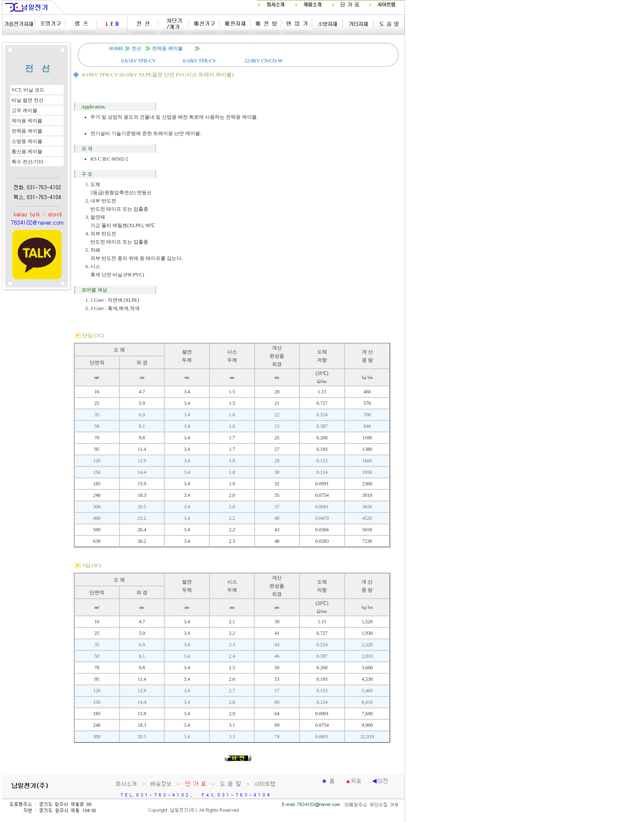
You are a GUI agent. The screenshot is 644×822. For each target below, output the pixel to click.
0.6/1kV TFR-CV (138, 61)
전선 (136, 48)
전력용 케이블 (167, 48)
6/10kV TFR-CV (199, 61)
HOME (116, 48)
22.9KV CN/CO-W (263, 61)
